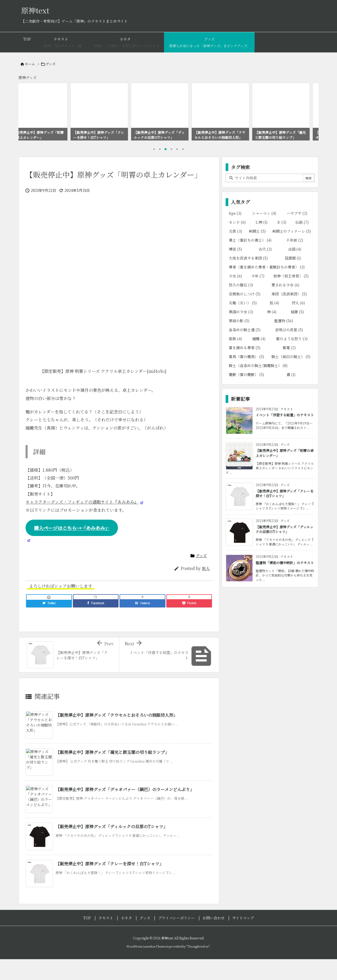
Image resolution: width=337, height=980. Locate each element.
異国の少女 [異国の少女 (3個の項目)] (241, 333)
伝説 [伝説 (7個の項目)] (302, 244)
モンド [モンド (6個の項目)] (237, 244)
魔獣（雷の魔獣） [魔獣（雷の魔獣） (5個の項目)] (246, 396)
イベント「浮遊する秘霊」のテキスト (285, 437)
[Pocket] (189, 625)
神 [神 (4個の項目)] (272, 333)
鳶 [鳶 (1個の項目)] (291, 396)
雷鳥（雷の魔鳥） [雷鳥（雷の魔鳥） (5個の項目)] (246, 378)
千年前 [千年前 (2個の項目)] (295, 262)
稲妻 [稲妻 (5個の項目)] (297, 333)
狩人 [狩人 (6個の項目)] (298, 324)
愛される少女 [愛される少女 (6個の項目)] (285, 306)
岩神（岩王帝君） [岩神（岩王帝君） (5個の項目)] (291, 298)
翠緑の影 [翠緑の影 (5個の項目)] (239, 342)
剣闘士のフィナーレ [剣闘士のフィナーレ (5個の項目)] (292, 253)
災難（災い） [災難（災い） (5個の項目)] (243, 324)
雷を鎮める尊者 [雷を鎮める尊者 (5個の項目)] (245, 369)
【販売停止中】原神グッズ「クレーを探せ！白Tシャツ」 (110, 885)
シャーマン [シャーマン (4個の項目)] (264, 235)
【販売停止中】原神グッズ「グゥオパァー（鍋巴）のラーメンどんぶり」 (125, 811)
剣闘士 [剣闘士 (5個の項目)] (257, 253)
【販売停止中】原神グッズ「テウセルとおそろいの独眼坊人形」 (117, 737)
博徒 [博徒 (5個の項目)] (235, 271)
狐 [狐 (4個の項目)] (274, 324)
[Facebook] (96, 625)
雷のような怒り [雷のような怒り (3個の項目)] (292, 360)
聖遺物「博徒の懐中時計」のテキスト (285, 584)
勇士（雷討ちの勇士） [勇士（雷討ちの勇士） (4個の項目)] (250, 262)
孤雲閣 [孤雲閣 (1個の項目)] (293, 280)
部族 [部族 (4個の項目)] (235, 360)
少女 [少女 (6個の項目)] (235, 298)
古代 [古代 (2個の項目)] (265, 271)
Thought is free (198, 968)
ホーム (30, 64)
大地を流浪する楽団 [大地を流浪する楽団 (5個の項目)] (248, 280)
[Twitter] (49, 625)
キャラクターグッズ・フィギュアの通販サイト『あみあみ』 (82, 523)
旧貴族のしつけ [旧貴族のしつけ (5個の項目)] (245, 315)
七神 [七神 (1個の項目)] (261, 244)
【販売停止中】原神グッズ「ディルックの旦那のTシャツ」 (111, 848)
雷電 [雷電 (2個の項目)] (289, 369)
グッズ (51, 64)
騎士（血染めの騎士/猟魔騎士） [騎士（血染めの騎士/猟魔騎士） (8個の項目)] (258, 387)
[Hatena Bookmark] (142, 625)
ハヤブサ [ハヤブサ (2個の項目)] (297, 235)
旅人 (206, 590)
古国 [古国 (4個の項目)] (295, 271)
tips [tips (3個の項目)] (235, 235)
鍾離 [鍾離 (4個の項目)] (259, 360)
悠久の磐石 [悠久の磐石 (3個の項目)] (241, 306)
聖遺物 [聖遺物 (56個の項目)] (284, 342)
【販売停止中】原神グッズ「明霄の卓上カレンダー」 (285, 474)
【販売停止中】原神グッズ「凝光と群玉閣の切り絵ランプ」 (112, 774)
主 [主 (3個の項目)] (281, 244)
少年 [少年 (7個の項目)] (258, 298)
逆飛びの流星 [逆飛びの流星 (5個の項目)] (289, 351)
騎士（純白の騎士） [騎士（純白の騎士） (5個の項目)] (291, 378)
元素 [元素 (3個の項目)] (235, 253)
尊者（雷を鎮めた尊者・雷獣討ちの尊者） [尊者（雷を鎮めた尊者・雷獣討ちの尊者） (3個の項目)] (267, 289)
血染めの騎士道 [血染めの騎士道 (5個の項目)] (245, 351)
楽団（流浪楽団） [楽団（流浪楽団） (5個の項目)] (289, 315)
